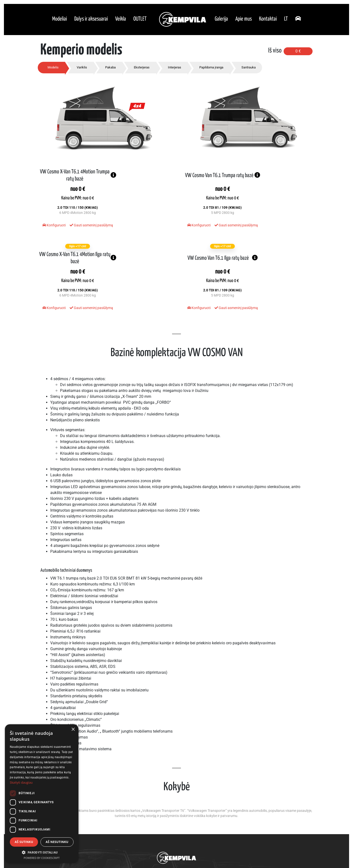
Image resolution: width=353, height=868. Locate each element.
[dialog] (42, 794)
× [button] (73, 730)
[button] (42, 852)
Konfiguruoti (51, 231)
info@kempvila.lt (202, 842)
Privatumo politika (177, 852)
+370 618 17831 (175, 842)
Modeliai (60, 20)
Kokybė (186, 812)
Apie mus (244, 20)
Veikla (121, 20)
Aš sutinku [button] (24, 842)
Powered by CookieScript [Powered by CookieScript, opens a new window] (42, 858)
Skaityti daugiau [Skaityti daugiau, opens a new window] (21, 783)
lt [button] (286, 20)
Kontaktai (268, 20)
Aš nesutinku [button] (57, 842)
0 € (298, 53)
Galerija (221, 20)
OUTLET (140, 20)
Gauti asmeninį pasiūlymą (82, 231)
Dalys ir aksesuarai (91, 20)
